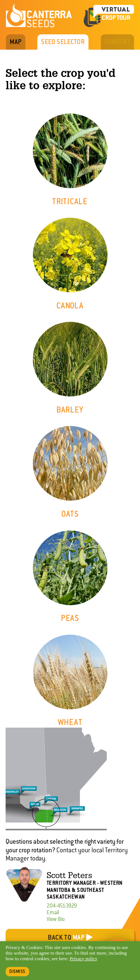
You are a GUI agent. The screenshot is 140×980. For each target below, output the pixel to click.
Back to (66, 937)
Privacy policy (84, 959)
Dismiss (17, 971)
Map (15, 42)
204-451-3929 (62, 906)
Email (53, 912)
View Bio (56, 919)
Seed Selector (63, 42)
